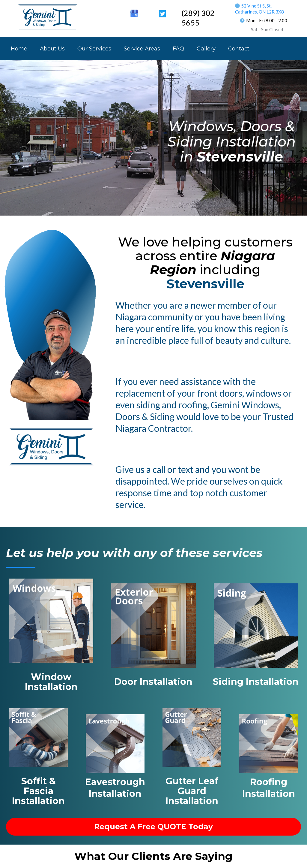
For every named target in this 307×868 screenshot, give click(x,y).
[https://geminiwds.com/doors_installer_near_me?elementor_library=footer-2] (153, 625)
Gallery (206, 49)
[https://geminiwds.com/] (48, 17)
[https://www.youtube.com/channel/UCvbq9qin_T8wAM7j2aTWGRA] (148, 12)
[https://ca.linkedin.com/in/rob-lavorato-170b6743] (120, 12)
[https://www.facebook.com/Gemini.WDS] (106, 12)
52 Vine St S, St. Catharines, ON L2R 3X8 (259, 9)
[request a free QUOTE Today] (153, 827)
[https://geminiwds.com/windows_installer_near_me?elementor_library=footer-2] (51, 620)
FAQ (178, 49)
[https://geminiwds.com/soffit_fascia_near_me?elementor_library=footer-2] (38, 737)
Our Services (94, 49)
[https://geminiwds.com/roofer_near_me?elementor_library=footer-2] (269, 743)
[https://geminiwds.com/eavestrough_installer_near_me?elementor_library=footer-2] (115, 743)
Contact (239, 49)
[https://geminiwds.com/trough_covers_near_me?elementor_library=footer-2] (192, 737)
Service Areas (142, 49)
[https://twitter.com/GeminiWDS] (162, 13)
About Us (52, 49)
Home (19, 49)
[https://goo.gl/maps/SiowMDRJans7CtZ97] (134, 13)
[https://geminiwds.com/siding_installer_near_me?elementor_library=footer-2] (256, 625)
